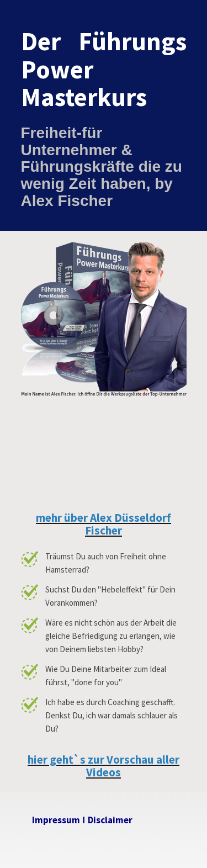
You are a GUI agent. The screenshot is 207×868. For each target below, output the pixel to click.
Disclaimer (110, 820)
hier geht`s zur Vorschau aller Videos (104, 766)
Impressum (56, 820)
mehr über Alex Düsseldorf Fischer (104, 524)
